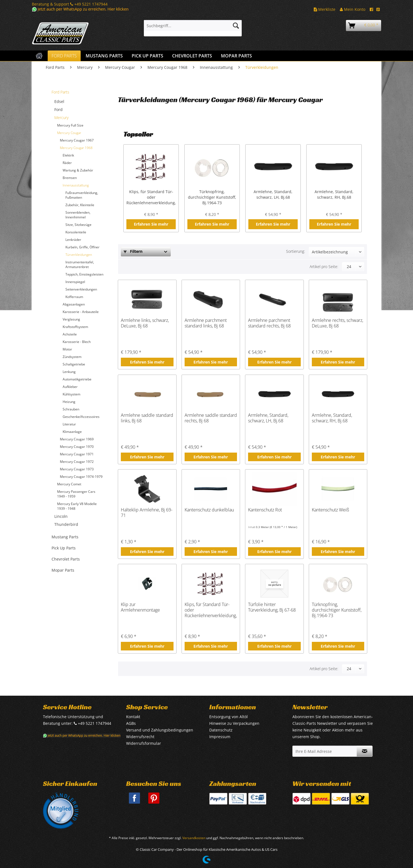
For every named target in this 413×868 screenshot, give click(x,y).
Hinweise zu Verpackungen (234, 723)
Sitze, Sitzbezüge (78, 225)
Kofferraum (74, 297)
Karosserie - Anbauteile (81, 312)
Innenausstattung (76, 185)
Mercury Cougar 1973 (77, 469)
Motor (67, 349)
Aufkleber (70, 387)
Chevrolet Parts (66, 559)
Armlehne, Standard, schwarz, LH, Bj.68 (273, 194)
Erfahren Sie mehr (151, 224)
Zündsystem (72, 357)
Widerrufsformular (144, 743)
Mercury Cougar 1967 (77, 140)
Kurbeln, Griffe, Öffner (82, 247)
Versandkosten (194, 838)
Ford (58, 109)
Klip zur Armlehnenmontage (140, 607)
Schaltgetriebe (74, 364)
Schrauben (71, 409)
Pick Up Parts (64, 548)
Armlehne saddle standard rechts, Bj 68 (211, 418)
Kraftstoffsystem (75, 327)
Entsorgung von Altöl (229, 717)
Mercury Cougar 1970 (77, 447)
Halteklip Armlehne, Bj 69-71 (147, 513)
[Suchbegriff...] (193, 26)
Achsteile (70, 334)
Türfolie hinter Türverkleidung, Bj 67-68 (272, 607)
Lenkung (69, 372)
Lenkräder (73, 240)
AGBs (131, 723)
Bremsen (70, 178)
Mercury (61, 118)
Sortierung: (295, 251)
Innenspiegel (75, 282)
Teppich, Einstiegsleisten (84, 274)
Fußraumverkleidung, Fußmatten (82, 195)
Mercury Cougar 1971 (77, 454)
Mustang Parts (65, 537)
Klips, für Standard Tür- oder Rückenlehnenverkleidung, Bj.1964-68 (151, 197)
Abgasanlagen (74, 304)
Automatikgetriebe (77, 379)
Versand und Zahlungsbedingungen (160, 730)
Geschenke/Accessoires (81, 417)
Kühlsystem (72, 394)
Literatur (69, 424)
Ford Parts (60, 92)
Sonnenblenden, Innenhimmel (78, 215)
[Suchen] (236, 26)
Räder (67, 163)
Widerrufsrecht (140, 737)
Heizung (69, 402)
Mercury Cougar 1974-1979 (81, 477)
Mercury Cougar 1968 (76, 148)
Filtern (133, 251)
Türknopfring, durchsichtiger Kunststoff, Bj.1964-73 (212, 197)
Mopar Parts (63, 570)
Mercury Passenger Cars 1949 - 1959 (76, 494)
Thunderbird (66, 524)
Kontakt (133, 717)
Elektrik (68, 155)
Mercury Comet (69, 484)
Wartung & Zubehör (78, 170)
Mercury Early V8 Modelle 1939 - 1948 (77, 506)
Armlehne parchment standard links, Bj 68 (206, 323)
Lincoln (61, 516)
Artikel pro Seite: (324, 267)
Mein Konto (353, 9)
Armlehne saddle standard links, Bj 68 (147, 418)
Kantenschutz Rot (265, 510)
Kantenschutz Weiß (330, 510)
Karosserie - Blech (77, 342)
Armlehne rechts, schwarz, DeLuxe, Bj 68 (337, 323)
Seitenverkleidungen (81, 289)
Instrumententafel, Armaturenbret (80, 264)
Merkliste (325, 9)
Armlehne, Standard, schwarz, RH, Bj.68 (334, 194)
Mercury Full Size (70, 125)
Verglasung (71, 319)
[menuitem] (193, 28)
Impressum (220, 737)
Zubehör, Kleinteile (80, 205)
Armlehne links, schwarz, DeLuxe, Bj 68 (145, 323)
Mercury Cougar (69, 133)
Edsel (59, 101)
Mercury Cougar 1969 (77, 439)
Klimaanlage (72, 432)
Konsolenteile (76, 232)
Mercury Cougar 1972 (77, 462)
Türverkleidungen (79, 255)
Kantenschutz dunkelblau (209, 510)
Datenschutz (221, 730)
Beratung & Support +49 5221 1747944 (70, 4)
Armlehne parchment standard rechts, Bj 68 (269, 323)
